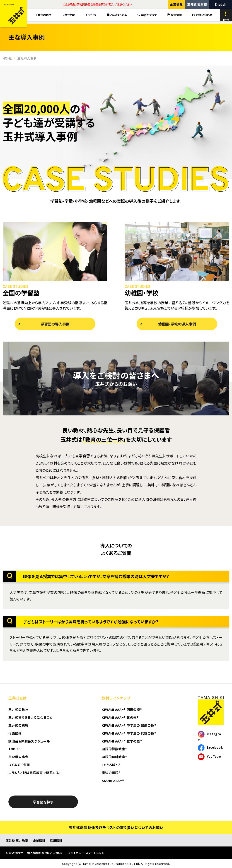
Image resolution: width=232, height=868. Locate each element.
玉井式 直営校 (197, 4)
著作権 (226, 16)
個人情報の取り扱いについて (45, 853)
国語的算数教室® (114, 749)
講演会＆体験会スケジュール (29, 741)
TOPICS (91, 15)
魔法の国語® (111, 773)
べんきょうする (117, 15)
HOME (7, 58)
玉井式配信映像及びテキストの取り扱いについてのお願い (116, 827)
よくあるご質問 (19, 765)
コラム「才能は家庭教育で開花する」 (34, 773)
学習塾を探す (147, 15)
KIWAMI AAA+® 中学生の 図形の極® (129, 725)
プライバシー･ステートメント (86, 853)
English (221, 4)
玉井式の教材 (43, 15)
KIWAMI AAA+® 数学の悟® (122, 741)
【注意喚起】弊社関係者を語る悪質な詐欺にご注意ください (97, 4)
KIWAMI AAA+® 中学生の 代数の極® (129, 733)
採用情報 (174, 15)
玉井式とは (68, 15)
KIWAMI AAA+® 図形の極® (122, 709)
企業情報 (176, 4)
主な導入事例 (18, 757)
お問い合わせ (202, 15)
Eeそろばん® (111, 765)
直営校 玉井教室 (17, 840)
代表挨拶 (15, 733)
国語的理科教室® (114, 757)
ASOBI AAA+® (113, 781)
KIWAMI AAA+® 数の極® (120, 717)
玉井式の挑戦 (18, 725)
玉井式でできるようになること (30, 717)
